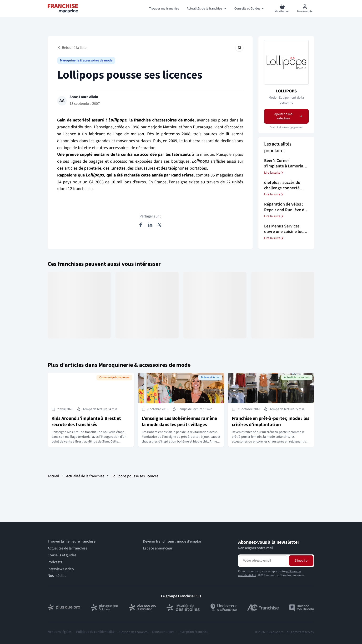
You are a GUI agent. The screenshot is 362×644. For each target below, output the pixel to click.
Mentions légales (60, 632)
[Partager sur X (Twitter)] (160, 225)
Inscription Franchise (193, 632)
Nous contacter (163, 632)
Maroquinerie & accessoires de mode (86, 60)
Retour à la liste (72, 48)
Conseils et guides (62, 555)
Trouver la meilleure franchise (72, 541)
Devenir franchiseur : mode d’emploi (172, 541)
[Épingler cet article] (239, 48)
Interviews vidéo (61, 569)
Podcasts (55, 562)
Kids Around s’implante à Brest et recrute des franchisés (86, 422)
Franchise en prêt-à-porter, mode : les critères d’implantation (271, 422)
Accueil (53, 476)
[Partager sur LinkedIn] (150, 225)
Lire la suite (274, 173)
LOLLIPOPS (286, 91)
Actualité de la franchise (85, 476)
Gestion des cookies (133, 632)
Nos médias (57, 576)
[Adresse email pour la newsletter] (263, 561)
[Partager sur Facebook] (141, 225)
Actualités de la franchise (68, 548)
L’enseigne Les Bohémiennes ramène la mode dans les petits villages (179, 422)
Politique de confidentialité (95, 632)
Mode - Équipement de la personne (286, 100)
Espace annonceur (158, 548)
